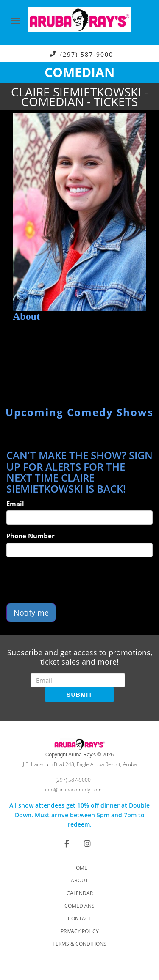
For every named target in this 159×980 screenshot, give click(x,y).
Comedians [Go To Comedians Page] (79, 906)
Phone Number (31, 536)
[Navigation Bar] (15, 21)
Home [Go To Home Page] (80, 868)
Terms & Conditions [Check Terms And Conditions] (79, 944)
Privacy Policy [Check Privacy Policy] (80, 931)
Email (15, 504)
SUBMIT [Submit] (79, 695)
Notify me (31, 613)
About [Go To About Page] (79, 880)
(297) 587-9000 (87, 54)
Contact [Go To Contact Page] (80, 918)
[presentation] (71, 580)
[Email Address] (78, 680)
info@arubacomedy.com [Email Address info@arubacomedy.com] (73, 790)
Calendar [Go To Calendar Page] (80, 893)
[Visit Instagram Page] (87, 843)
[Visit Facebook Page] (67, 843)
